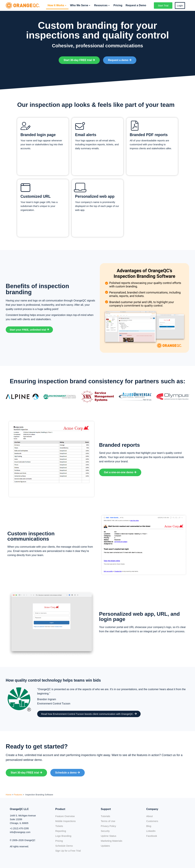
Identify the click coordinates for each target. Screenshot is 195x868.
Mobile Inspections (66, 821)
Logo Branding (63, 836)
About (150, 816)
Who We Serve (81, 5)
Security (105, 831)
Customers (152, 821)
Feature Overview (65, 816)
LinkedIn (151, 831)
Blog (149, 826)
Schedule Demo (64, 846)
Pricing (118, 5)
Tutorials (105, 816)
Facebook (152, 836)
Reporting (61, 831)
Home (9, 795)
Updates (105, 846)
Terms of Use (108, 821)
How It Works (57, 5)
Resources (102, 5)
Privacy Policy (108, 826)
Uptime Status (108, 836)
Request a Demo (136, 5)
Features (18, 795)
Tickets (59, 826)
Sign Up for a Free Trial (68, 851)
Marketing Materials (112, 841)
